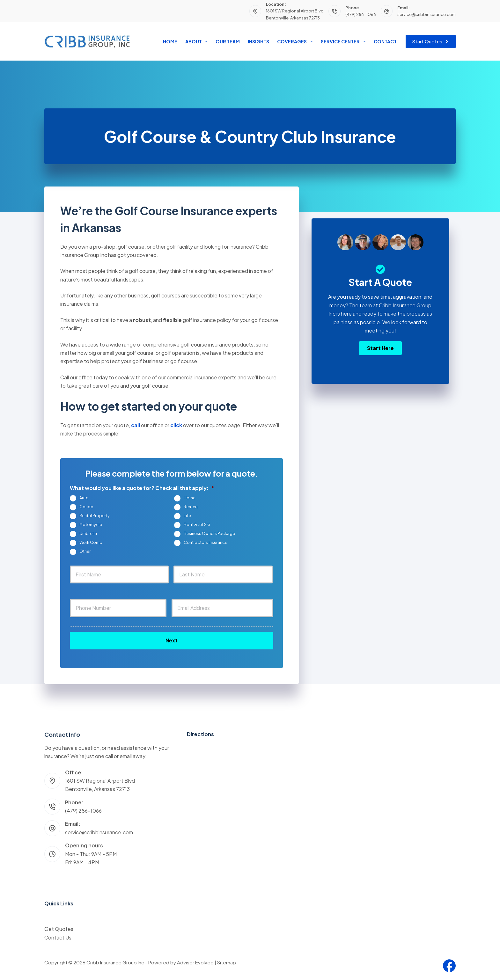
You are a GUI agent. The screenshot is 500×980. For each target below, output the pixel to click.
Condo (86, 507)
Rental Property (95, 516)
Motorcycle (91, 524)
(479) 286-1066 (361, 14)
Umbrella (88, 533)
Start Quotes (431, 41)
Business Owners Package (209, 533)
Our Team (228, 41)
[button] (380, 348)
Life (187, 516)
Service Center (344, 41)
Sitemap (227, 962)
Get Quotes (59, 929)
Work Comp (91, 542)
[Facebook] (449, 966)
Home (170, 41)
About (198, 41)
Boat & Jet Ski (197, 524)
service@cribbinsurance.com (426, 14)
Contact (385, 41)
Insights (258, 41)
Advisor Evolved (195, 962)
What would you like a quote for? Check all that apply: (142, 488)
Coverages (296, 41)
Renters (191, 507)
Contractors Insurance (206, 542)
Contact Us (58, 937)
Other (85, 551)
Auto (84, 498)
